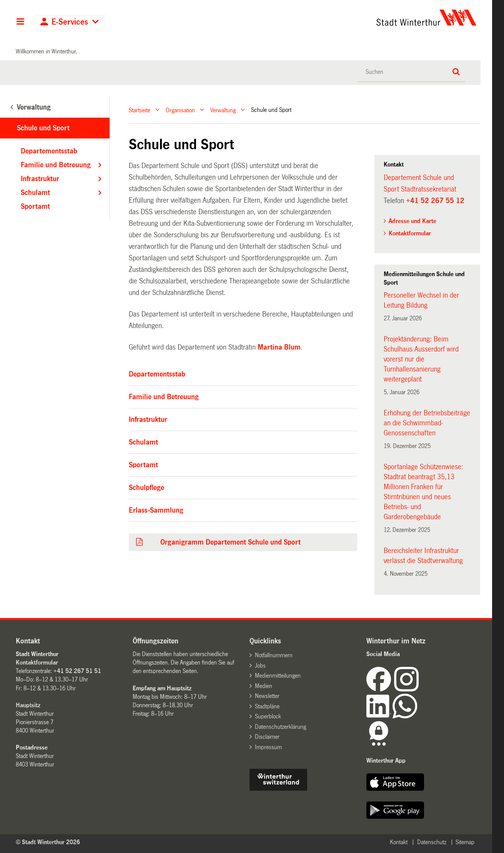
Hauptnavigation (20, 22)
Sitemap (465, 842)
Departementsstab (157, 374)
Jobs (260, 666)
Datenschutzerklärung (280, 727)
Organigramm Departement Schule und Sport (230, 542)
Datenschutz (432, 842)
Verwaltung (223, 110)
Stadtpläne (267, 706)
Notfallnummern (274, 655)
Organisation (180, 110)
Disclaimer (267, 737)
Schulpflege (146, 488)
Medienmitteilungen (278, 676)
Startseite (140, 110)
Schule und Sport (43, 128)
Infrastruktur (148, 420)
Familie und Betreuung (164, 397)
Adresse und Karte (413, 221)
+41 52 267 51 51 (77, 671)
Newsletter (267, 696)
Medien (264, 686)
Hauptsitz (28, 705)
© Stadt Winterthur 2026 (48, 842)
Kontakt (399, 842)
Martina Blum (279, 347)
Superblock (268, 716)
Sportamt (143, 465)
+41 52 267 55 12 (435, 201)
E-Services (70, 22)
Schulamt (143, 442)
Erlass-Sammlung (156, 510)
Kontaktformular (410, 233)
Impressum (268, 747)
